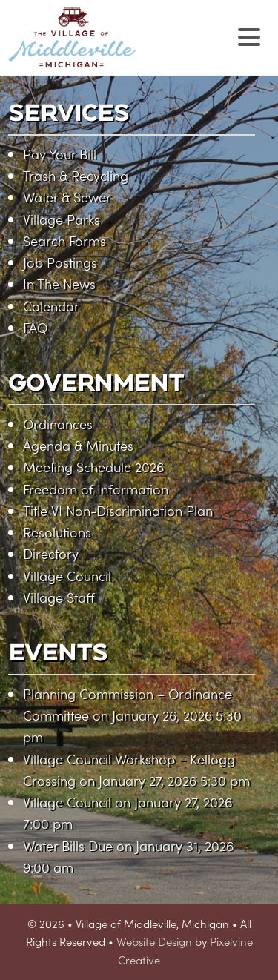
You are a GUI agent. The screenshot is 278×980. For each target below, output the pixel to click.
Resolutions (57, 532)
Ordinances (58, 424)
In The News (59, 284)
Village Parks (62, 219)
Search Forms (64, 241)
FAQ (35, 327)
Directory (51, 553)
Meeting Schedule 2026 (93, 467)
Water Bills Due (68, 845)
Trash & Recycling (76, 175)
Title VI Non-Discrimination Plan (118, 510)
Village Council (67, 576)
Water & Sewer (67, 197)
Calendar (51, 306)
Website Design (154, 941)
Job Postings (60, 262)
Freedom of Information (96, 489)
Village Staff (59, 597)
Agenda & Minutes (78, 445)
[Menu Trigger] (249, 35)
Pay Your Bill (60, 154)
